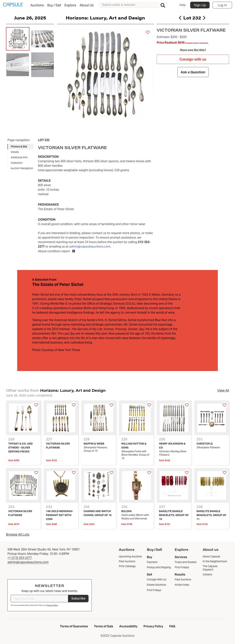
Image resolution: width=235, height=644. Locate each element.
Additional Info (19, 157)
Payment (152, 562)
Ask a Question (193, 72)
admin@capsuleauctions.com (90, 247)
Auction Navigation (22, 168)
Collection (17, 163)
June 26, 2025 (30, 18)
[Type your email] (39, 599)
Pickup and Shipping (159, 567)
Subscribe (78, 598)
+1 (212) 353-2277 (20, 558)
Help (183, 5)
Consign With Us (157, 579)
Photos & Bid (19, 146)
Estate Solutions (156, 585)
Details (15, 152)
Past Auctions (183, 579)
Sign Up (200, 5)
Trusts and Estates (186, 562)
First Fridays (154, 590)
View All (223, 390)
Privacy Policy (52, 605)
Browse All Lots (18, 534)
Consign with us (193, 59)
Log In (222, 5)
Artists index (182, 585)
